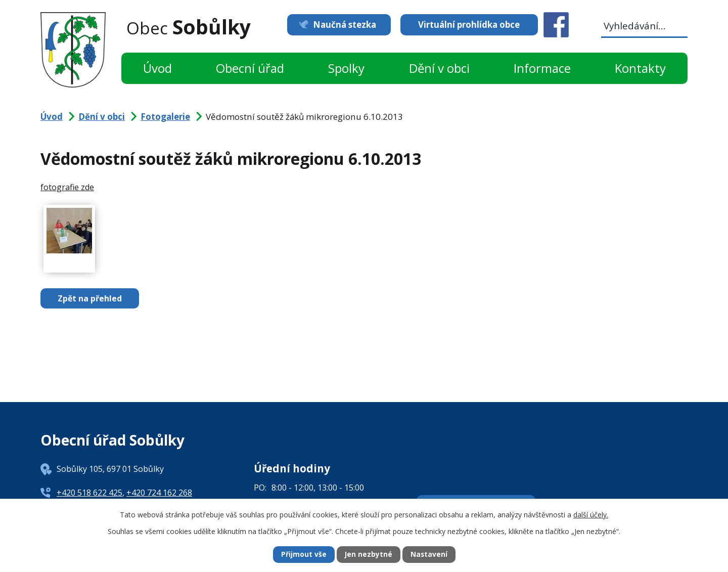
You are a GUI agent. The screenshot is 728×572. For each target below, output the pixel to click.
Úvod (157, 68)
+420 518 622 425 (89, 493)
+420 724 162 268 (159, 493)
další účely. (591, 514)
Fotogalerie (165, 117)
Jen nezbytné (368, 555)
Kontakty (640, 68)
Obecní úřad (250, 68)
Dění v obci (439, 68)
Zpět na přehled (91, 298)
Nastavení (429, 555)
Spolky (346, 68)
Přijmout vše (303, 555)
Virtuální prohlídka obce (469, 25)
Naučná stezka (343, 25)
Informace (542, 68)
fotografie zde (67, 187)
